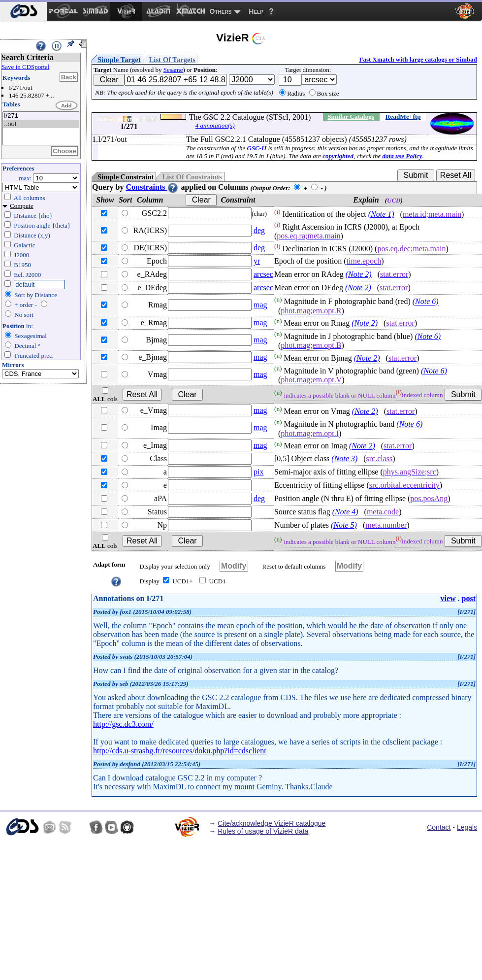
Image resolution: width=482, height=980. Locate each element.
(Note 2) (359, 274)
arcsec (263, 274)
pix (258, 472)
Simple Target (119, 60)
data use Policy (402, 156)
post (469, 598)
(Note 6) (426, 302)
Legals (467, 827)
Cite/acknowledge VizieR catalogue (272, 823)
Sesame (173, 70)
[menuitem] (23, 11)
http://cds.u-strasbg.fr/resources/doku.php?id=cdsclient (180, 751)
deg (259, 230)
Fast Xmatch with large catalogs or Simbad (418, 59)
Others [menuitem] (221, 11)
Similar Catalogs (351, 117)
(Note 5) (344, 525)
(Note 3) (344, 458)
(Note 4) (345, 512)
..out (41, 124)
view (448, 598)
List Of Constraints (192, 177)
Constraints (152, 187)
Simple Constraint (126, 177)
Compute (22, 206)
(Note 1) (381, 214)
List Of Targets (172, 60)
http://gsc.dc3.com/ (123, 724)
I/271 (41, 116)
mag (260, 305)
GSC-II (257, 148)
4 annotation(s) (215, 125)
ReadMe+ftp (403, 117)
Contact (439, 827)
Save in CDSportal (26, 67)
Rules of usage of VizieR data (263, 831)
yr (257, 261)
